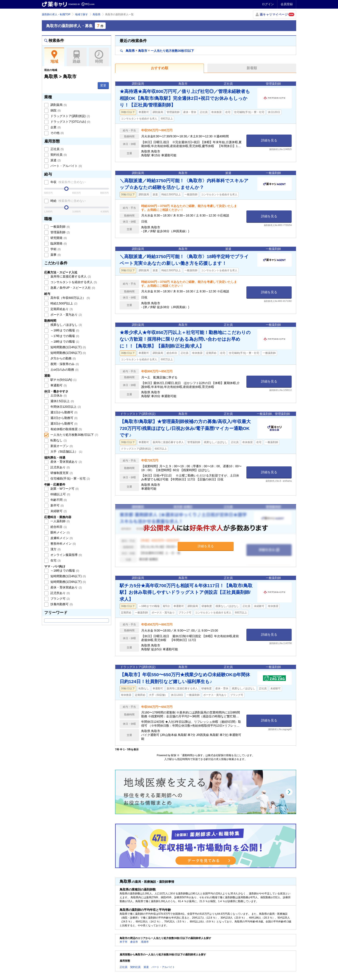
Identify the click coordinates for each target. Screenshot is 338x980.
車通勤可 (58, 385)
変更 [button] (103, 85)
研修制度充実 (61, 473)
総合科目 (58, 527)
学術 (55, 249)
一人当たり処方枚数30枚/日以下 (74, 435)
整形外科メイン (63, 544)
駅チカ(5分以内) (63, 380)
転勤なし (58, 440)
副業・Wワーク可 (64, 489)
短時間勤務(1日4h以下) (68, 347)
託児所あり (60, 467)
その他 (57, 133)
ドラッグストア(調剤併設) (70, 116)
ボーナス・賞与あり (66, 315)
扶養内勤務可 (61, 604)
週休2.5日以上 (62, 401)
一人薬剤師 (60, 521)
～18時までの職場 (64, 342)
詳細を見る (269, 140)
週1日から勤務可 (63, 412)
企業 (55, 127)
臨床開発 (58, 243)
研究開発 (58, 238)
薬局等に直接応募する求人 (70, 276)
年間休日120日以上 (65, 407)
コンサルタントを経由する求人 (73, 282)
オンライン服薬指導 (66, 555)
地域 (54, 57)
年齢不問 (58, 500)
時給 (68, 201)
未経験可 (58, 511)
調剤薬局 (58, 105)
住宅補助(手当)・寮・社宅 (70, 478)
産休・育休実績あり (66, 462)
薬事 (55, 255)
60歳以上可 (60, 494)
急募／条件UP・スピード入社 (72, 288)
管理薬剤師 (60, 232)
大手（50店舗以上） (66, 452)
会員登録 (287, 4)
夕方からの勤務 (63, 358)
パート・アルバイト (66, 166)
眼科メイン (60, 532)
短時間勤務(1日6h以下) (68, 353)
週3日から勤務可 (63, 423)
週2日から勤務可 (63, 418)
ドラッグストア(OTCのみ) (70, 122)
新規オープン (61, 446)
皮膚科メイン (61, 538)
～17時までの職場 (64, 336)
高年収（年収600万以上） (70, 298)
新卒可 (57, 505)
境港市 (145, 942)
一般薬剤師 (60, 227)
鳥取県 (97, 14)
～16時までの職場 (64, 330)
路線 (77, 57)
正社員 (57, 149)
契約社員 (58, 155)
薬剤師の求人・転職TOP (56, 14)
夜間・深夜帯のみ (64, 364)
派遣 (55, 160)
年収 (68, 182)
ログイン (268, 4)
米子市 (124, 942)
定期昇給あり (61, 309)
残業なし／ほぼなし (66, 325)
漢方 (55, 549)
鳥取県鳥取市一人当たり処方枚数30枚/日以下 (157, 51)
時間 (99, 57)
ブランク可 (60, 599)
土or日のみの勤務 (64, 370)
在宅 (55, 560)
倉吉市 (134, 942)
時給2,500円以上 (63, 303)
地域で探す (81, 14)
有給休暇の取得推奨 (66, 429)
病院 (55, 110)
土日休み (58, 395)
